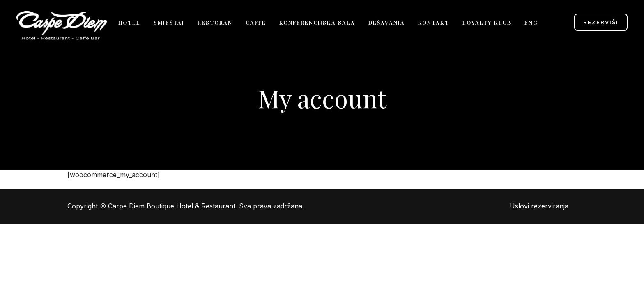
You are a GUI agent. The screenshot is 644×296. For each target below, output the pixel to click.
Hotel (129, 22)
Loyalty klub (487, 22)
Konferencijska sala (317, 22)
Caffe (256, 22)
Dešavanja (387, 22)
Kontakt (434, 22)
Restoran (215, 22)
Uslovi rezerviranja (539, 206)
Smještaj (169, 22)
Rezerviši (601, 22)
